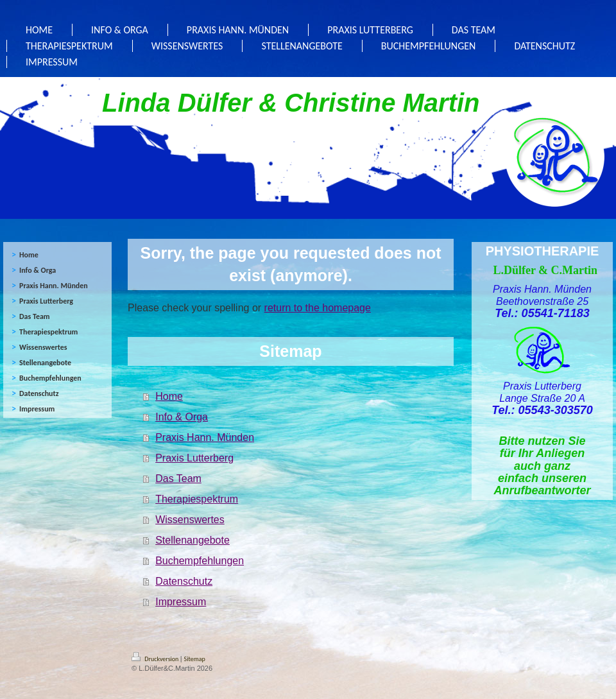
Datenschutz (184, 581)
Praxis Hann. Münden (205, 437)
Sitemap (195, 659)
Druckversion (156, 659)
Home (169, 396)
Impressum (181, 602)
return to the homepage (318, 308)
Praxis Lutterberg (194, 458)
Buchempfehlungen (200, 561)
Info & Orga (182, 417)
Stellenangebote (193, 540)
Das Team (178, 479)
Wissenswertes (190, 520)
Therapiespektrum (197, 499)
